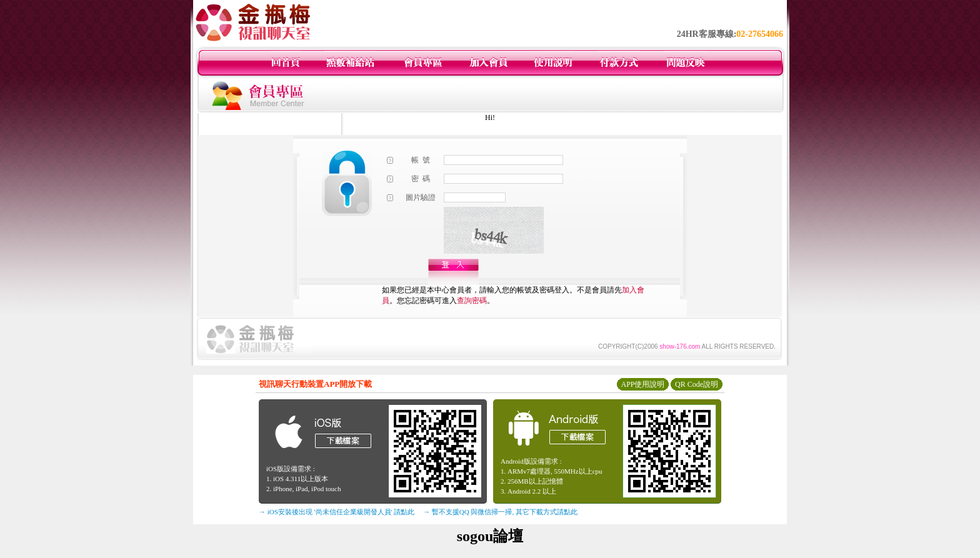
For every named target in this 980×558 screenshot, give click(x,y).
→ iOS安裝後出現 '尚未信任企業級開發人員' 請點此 (337, 512)
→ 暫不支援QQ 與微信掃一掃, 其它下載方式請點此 (500, 512)
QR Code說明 (697, 384)
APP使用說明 (642, 384)
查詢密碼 (472, 301)
